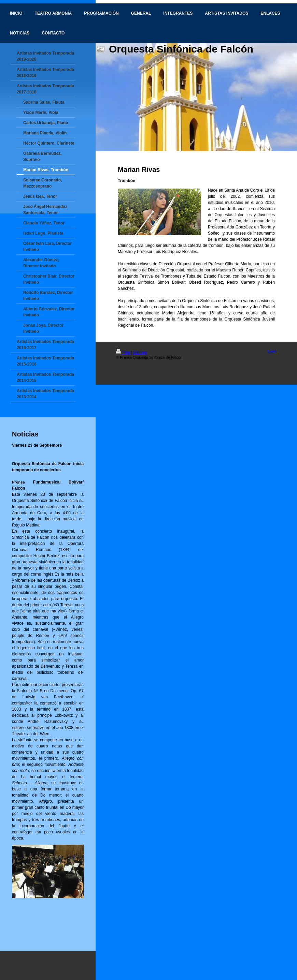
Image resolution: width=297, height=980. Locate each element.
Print (123, 352)
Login (272, 351)
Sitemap (140, 352)
